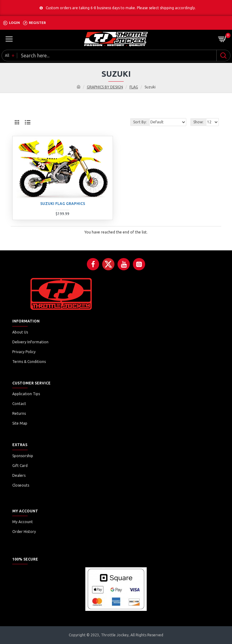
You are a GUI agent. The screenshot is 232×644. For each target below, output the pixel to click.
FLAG (134, 87)
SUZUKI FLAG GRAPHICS (63, 204)
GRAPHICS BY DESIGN (105, 87)
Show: (198, 122)
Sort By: (140, 122)
